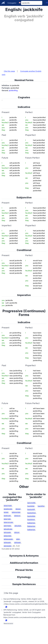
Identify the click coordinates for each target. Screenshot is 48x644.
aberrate (7, 519)
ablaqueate (8, 539)
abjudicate (8, 529)
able (18, 539)
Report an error (8, 623)
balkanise (31, 523)
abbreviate (16, 512)
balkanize (31, 530)
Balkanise (31, 526)
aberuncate (8, 522)
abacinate (8, 506)
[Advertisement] (23, 45)
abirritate (7, 526)
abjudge (18, 526)
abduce (17, 516)
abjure (17, 532)
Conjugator (12, 3)
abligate (17, 543)
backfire (41, 506)
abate (6, 512)
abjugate (7, 532)
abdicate (7, 516)
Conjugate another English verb (22, 73)
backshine (31, 513)
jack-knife (31, 503)
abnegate (8, 546)
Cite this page (9, 71)
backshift (31, 509)
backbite (31, 506)
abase (18, 509)
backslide (31, 516)
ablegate (7, 543)
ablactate (7, 536)
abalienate (8, 509)
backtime (31, 520)
